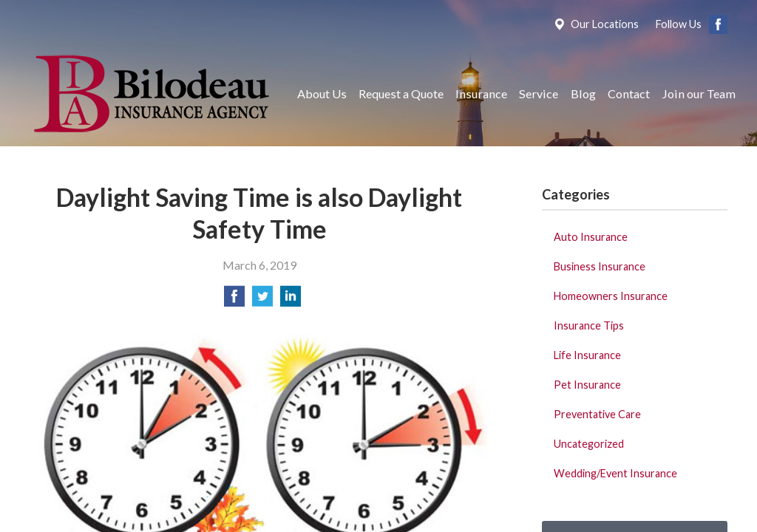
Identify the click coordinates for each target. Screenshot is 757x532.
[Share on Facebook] (234, 300)
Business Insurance (600, 266)
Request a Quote (401, 93)
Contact (629, 93)
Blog (583, 93)
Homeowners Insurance (611, 296)
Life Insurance (587, 355)
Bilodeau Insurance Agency (150, 93)
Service (539, 93)
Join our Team (699, 93)
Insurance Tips (589, 325)
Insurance (481, 93)
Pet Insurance (587, 385)
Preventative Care (597, 414)
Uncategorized (589, 444)
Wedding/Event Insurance (615, 473)
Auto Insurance (591, 237)
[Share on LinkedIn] (291, 300)
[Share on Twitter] (262, 300)
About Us (322, 93)
